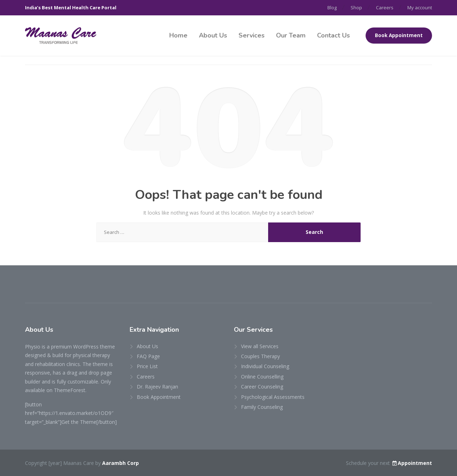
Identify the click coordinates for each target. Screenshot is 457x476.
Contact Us (333, 35)
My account (420, 7)
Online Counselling (262, 377)
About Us (213, 35)
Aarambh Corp (120, 463)
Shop (356, 7)
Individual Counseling (265, 366)
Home (178, 35)
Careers (385, 7)
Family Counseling (262, 407)
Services (252, 35)
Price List (147, 366)
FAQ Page (148, 356)
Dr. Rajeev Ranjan (157, 387)
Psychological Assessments (273, 397)
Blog (332, 7)
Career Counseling (262, 387)
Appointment (412, 463)
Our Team (291, 35)
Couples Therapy (260, 356)
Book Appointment (399, 35)
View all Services (260, 346)
